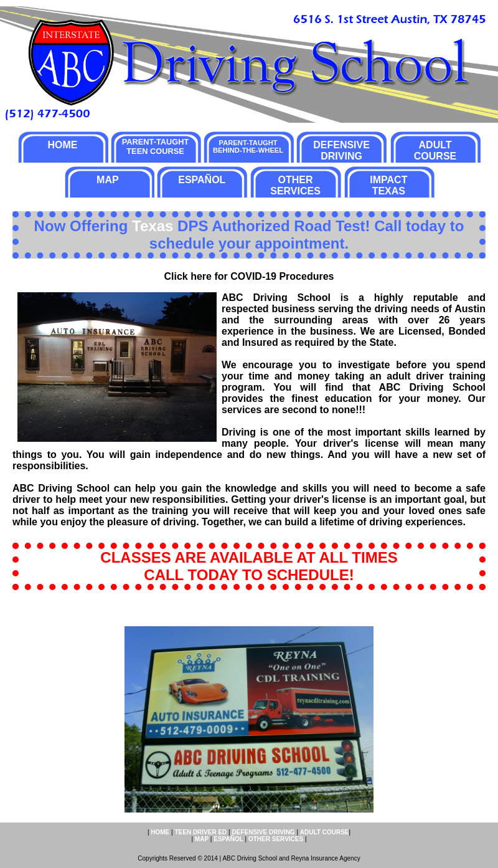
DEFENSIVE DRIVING (341, 150)
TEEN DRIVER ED (200, 832)
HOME (62, 145)
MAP (108, 180)
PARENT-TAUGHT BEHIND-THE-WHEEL (248, 146)
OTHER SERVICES (295, 185)
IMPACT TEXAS (388, 185)
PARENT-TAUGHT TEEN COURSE (156, 146)
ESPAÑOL (202, 180)
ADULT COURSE (435, 150)
